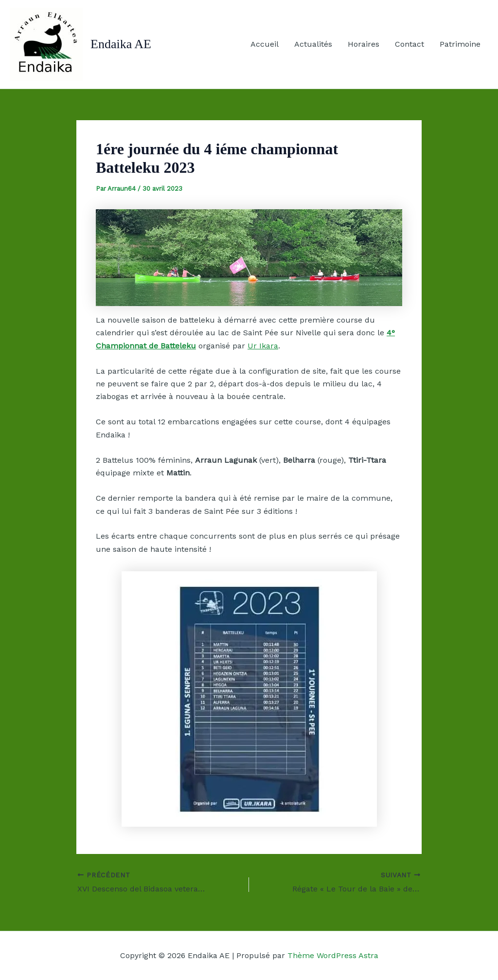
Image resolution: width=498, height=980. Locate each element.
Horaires (364, 44)
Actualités (313, 44)
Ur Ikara (263, 346)
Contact (409, 44)
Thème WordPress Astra (333, 955)
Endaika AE (121, 44)
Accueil (265, 44)
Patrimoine (460, 44)
